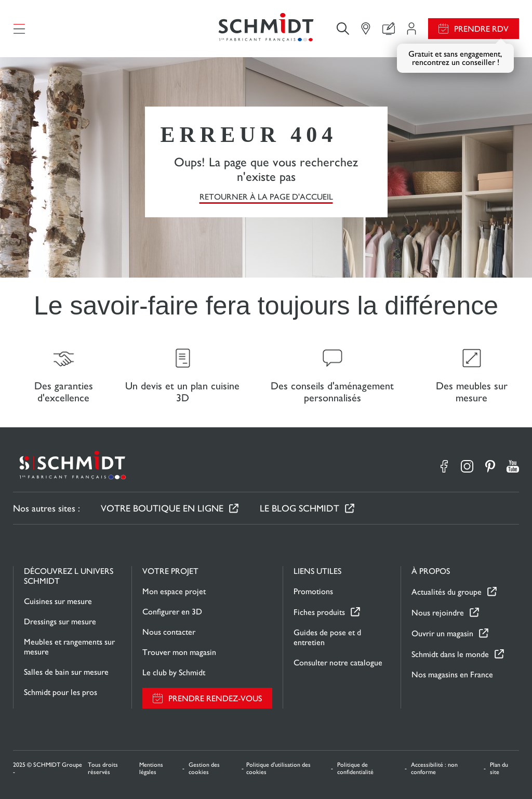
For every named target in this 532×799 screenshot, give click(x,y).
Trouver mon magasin (179, 652)
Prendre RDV (481, 29)
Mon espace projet (174, 591)
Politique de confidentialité (355, 768)
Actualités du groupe (447, 592)
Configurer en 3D (172, 612)
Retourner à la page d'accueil (266, 197)
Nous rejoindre (438, 613)
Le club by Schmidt (174, 672)
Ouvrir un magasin (442, 633)
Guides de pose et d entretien (327, 637)
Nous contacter (169, 632)
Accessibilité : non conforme (434, 768)
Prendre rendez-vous (215, 698)
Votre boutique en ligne (162, 508)
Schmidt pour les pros (61, 692)
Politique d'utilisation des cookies (278, 768)
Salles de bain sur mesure (66, 672)
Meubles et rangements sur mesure (69, 647)
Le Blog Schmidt (300, 508)
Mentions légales (151, 768)
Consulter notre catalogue (338, 663)
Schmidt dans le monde (450, 654)
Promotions (313, 591)
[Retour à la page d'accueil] (266, 29)
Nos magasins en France (452, 674)
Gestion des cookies (204, 768)
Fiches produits (319, 612)
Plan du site (499, 768)
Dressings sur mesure (60, 621)
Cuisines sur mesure (58, 601)
